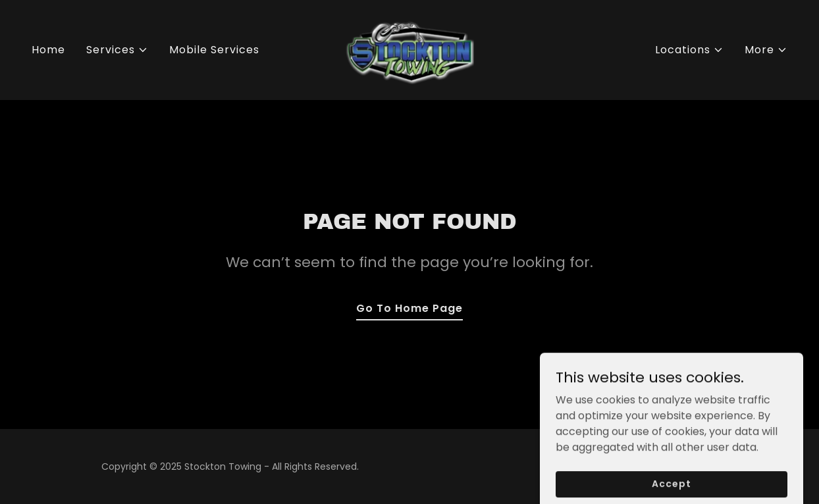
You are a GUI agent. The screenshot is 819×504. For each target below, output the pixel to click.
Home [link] (48, 50)
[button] (117, 50)
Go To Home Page (409, 308)
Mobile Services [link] (214, 50)
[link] (409, 49)
